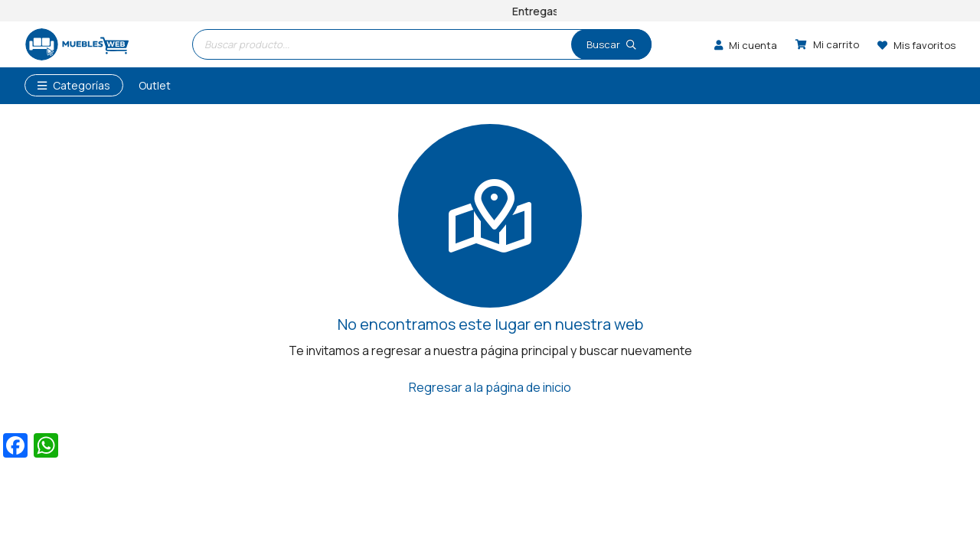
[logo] (77, 45)
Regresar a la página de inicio (490, 387)
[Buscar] (611, 44)
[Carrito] (827, 44)
